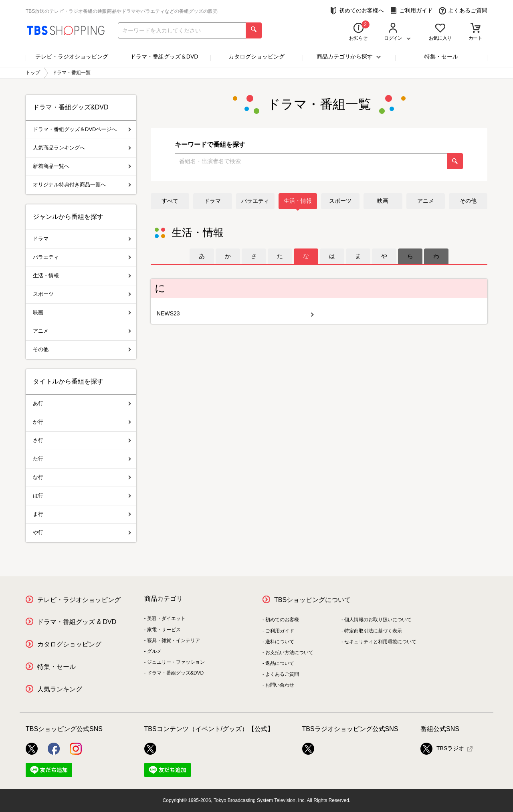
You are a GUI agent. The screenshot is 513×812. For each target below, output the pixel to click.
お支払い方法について (289, 652)
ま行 (82, 514)
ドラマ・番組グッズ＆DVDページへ (82, 129)
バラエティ (255, 201)
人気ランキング (60, 689)
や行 (82, 532)
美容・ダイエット (166, 618)
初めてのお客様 (282, 620)
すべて (170, 201)
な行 (82, 477)
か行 (82, 422)
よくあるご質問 (463, 11)
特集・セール (441, 57)
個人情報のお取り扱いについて (378, 620)
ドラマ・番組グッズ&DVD (175, 673)
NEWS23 (235, 314)
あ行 (82, 403)
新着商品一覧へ (82, 166)
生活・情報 (298, 201)
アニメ (426, 201)
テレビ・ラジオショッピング (72, 57)
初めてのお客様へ (357, 11)
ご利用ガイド (411, 11)
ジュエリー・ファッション (176, 662)
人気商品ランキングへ (82, 148)
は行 (82, 496)
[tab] (202, 256)
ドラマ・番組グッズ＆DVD (164, 57)
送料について (280, 642)
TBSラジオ (442, 749)
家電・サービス (164, 630)
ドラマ (212, 201)
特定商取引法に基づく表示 (373, 631)
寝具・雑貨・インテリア (174, 640)
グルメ (154, 651)
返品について (280, 663)
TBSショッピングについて (312, 600)
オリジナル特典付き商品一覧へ (82, 185)
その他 (468, 201)
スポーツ (340, 201)
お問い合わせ (280, 685)
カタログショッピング (256, 57)
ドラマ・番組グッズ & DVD (77, 622)
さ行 (82, 440)
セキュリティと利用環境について (380, 642)
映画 (383, 201)
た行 (82, 459)
